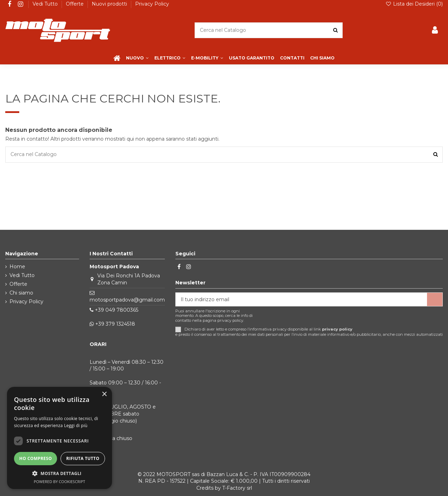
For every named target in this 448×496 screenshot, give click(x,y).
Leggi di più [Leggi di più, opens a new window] (76, 426)
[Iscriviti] (435, 299)
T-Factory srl (237, 488)
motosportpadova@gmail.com (127, 300)
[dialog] (59, 438)
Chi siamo (21, 293)
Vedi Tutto (46, 4)
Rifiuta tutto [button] (83, 458)
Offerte (75, 4)
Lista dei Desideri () (414, 4)
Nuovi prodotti (110, 4)
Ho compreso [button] (36, 458)
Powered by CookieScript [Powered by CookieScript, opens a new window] (60, 481)
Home (17, 267)
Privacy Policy (152, 4)
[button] (59, 473)
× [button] (104, 394)
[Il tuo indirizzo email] (301, 299)
